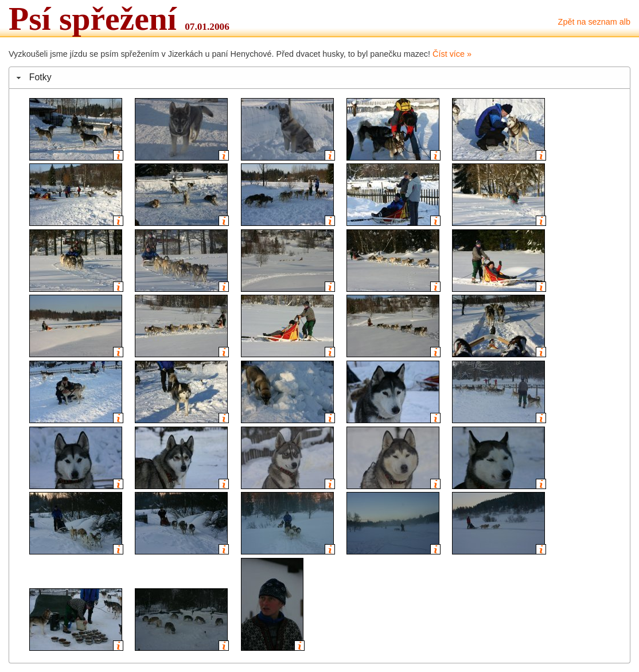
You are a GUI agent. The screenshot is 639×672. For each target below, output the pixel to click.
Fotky (40, 77)
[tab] (319, 77)
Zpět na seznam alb (594, 22)
